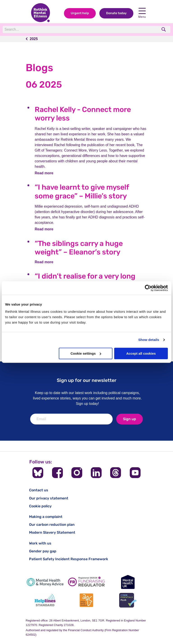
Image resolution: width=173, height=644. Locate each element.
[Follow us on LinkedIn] (96, 473)
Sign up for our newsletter (87, 380)
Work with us (40, 543)
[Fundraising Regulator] (86, 582)
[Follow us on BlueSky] (38, 473)
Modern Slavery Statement (52, 532)
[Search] (65, 29)
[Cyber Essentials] (128, 600)
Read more (44, 173)
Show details (149, 340)
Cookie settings (86, 353)
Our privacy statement (49, 498)
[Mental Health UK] (128, 582)
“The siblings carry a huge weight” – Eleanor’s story (79, 248)
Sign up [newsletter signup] (130, 419)
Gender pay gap (43, 551)
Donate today (116, 13)
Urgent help (80, 13)
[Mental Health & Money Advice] (45, 582)
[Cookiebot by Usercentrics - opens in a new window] (148, 288)
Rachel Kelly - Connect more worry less (83, 114)
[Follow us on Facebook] (57, 473)
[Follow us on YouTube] (135, 473)
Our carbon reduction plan (52, 525)
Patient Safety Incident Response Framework (69, 559)
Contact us (39, 490)
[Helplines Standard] (45, 600)
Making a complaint (46, 517)
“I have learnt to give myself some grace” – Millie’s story (82, 191)
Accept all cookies (141, 353)
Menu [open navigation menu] (142, 13)
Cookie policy (40, 506)
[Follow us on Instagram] (77, 473)
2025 (34, 39)
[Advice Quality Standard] (86, 600)
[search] (164, 29)
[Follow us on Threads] (116, 473)
